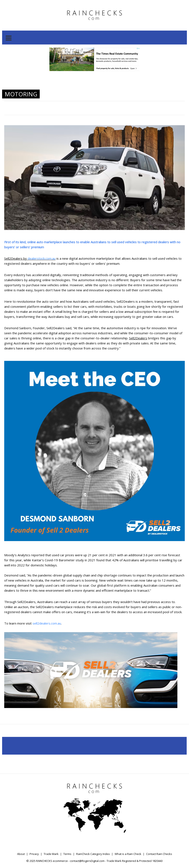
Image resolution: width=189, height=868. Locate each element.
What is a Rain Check (128, 854)
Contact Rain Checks (159, 854)
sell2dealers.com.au (47, 623)
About (21, 854)
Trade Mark (51, 854)
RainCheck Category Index (93, 854)
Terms (67, 854)
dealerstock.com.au (42, 258)
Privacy (34, 854)
